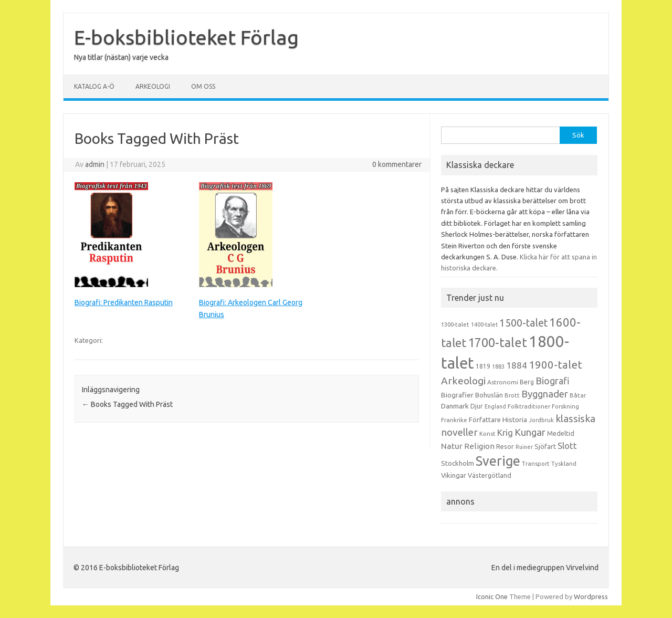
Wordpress (591, 596)
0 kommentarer (397, 164)
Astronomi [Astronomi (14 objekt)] (503, 382)
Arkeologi (153, 86)
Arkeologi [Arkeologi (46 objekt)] (463, 381)
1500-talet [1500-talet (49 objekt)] (523, 323)
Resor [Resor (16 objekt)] (505, 446)
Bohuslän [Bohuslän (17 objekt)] (489, 395)
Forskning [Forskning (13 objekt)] (565, 406)
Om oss (203, 86)
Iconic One (492, 596)
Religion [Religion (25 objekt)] (479, 446)
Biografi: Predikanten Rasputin (124, 302)
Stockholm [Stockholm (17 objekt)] (458, 463)
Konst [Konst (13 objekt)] (487, 434)
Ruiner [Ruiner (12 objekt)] (524, 447)
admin (95, 164)
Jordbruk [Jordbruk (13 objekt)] (541, 420)
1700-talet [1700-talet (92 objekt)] (497, 342)
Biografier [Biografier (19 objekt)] (457, 395)
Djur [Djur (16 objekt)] (477, 406)
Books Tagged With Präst (127, 404)
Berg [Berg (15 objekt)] (527, 382)
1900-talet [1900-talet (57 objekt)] (555, 365)
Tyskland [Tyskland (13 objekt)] (564, 464)
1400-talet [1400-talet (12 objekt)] (484, 324)
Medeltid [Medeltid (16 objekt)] (561, 433)
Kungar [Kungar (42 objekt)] (530, 432)
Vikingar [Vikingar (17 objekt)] (454, 475)
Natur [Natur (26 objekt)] (452, 446)
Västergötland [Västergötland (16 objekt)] (490, 475)
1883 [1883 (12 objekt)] (498, 366)
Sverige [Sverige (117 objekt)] (498, 461)
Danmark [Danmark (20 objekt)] (455, 406)
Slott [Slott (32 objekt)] (567, 446)
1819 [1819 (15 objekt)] (483, 366)
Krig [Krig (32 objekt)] (505, 432)
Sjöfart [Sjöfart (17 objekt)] (545, 446)
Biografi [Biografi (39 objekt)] (553, 381)
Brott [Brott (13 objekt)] (512, 395)
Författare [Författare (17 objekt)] (485, 420)
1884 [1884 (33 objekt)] (517, 365)
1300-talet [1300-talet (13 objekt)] (455, 324)
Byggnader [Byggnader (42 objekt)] (545, 394)
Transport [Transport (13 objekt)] (536, 464)
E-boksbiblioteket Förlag (186, 37)
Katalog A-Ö (94, 86)
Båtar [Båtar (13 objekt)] (578, 395)
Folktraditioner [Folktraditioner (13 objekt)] (529, 406)
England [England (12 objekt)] (495, 406)
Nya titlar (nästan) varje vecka (121, 57)
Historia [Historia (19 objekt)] (515, 420)
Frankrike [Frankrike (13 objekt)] (454, 420)
